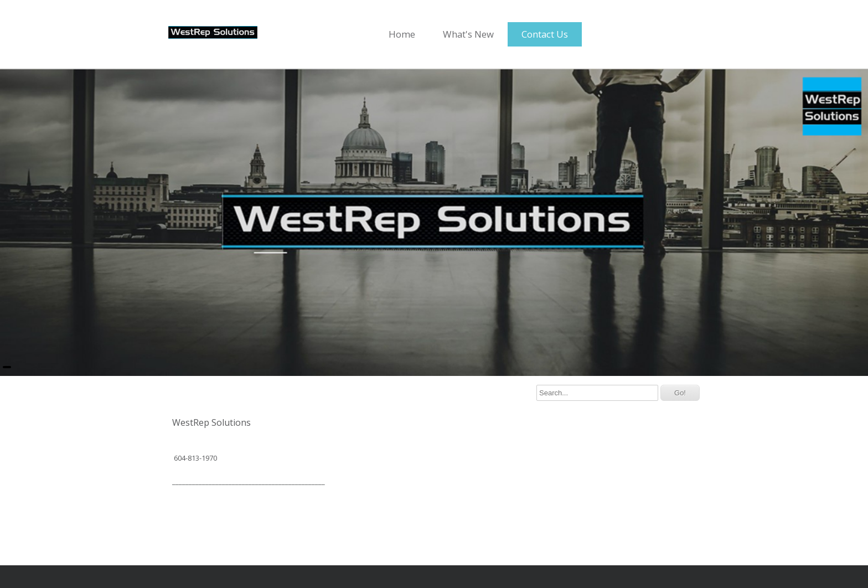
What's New (468, 34)
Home (402, 34)
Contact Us (545, 34)
